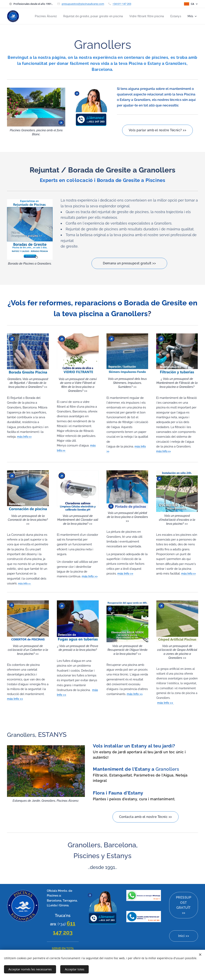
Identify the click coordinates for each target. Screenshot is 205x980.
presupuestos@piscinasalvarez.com (83, 4)
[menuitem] (39, 16)
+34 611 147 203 (122, 4)
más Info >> (25, 584)
